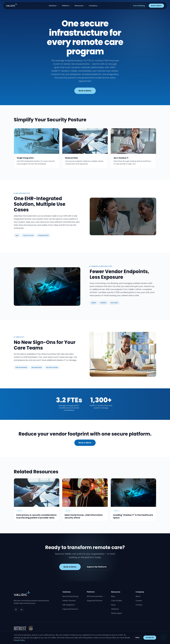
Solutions (54, 6)
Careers (139, 601)
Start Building (139, 6)
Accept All (150, 637)
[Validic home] (12, 5)
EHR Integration (69, 605)
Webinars (115, 609)
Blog (113, 596)
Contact (139, 605)
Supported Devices (70, 609)
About (138, 596)
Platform (66, 6)
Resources (80, 6)
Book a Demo (156, 6)
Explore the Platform (97, 568)
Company (94, 6)
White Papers (117, 613)
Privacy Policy (19, 640)
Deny (137, 637)
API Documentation (96, 596)
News (113, 605)
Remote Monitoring (70, 596)
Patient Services (69, 601)
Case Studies (117, 601)
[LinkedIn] (22, 609)
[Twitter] (16, 609)
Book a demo (85, 444)
